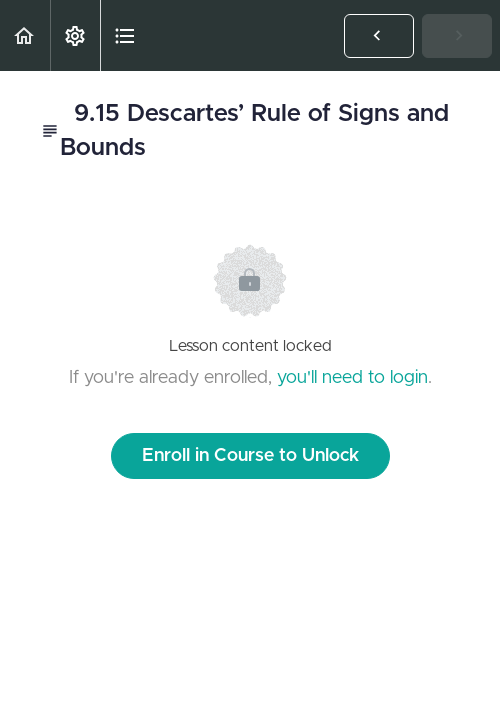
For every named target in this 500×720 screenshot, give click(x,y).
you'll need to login (352, 378)
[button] (25, 35)
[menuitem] (75, 35)
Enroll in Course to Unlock (250, 456)
